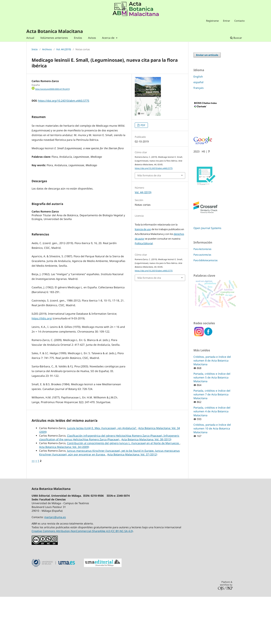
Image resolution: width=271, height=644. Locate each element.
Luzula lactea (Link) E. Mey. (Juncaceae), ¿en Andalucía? (102, 475)
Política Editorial (144, 243)
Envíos (78, 38)
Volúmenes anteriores (54, 38)
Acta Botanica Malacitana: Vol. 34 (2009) (64, 494)
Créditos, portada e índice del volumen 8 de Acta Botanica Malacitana (212, 360)
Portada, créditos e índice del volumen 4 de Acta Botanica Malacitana (212, 411)
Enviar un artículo (207, 55)
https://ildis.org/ (42, 366)
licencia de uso (143, 229)
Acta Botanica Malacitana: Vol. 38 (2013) (146, 487)
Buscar (236, 38)
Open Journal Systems (207, 228)
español (198, 82)
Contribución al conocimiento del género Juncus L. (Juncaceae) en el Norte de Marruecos (123, 490)
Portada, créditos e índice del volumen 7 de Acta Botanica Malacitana (212, 394)
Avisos (92, 38)
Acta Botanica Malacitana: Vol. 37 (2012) (132, 502)
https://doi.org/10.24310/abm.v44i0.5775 (64, 101)
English (198, 77)
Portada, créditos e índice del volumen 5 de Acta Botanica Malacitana (212, 377)
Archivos (47, 49)
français (199, 88)
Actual (30, 38)
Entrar (226, 21)
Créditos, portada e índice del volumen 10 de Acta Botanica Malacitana (212, 428)
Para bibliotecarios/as (206, 260)
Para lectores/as (202, 249)
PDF (143, 125)
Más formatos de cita (149, 175)
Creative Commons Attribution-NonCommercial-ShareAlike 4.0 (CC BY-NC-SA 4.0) (82, 578)
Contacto (239, 21)
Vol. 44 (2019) (64, 49)
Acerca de (109, 38)
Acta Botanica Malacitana (55, 31)
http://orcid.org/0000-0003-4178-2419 (52, 89)
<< (33, 508)
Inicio (35, 49)
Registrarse (212, 21)
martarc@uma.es (55, 564)
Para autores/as (202, 255)
